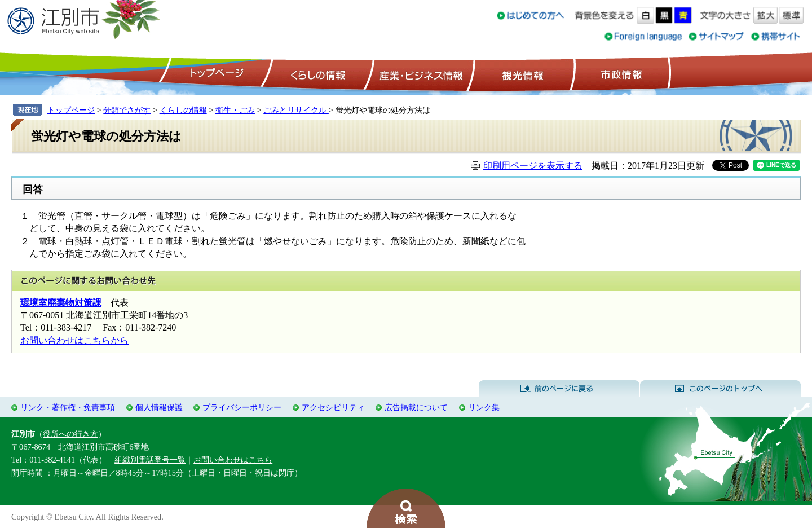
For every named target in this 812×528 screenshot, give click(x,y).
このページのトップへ (720, 389)
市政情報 (620, 74)
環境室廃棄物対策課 (61, 303)
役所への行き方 (70, 434)
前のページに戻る (559, 389)
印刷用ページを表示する (533, 166)
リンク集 (484, 407)
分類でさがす (127, 110)
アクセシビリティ (333, 407)
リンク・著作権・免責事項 (68, 407)
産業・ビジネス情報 (419, 74)
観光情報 (521, 74)
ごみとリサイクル (296, 110)
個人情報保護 (159, 407)
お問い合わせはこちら (233, 460)
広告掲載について (416, 407)
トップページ (215, 74)
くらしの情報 (317, 74)
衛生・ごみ (235, 110)
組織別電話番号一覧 (150, 460)
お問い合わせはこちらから (74, 340)
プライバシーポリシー (242, 407)
